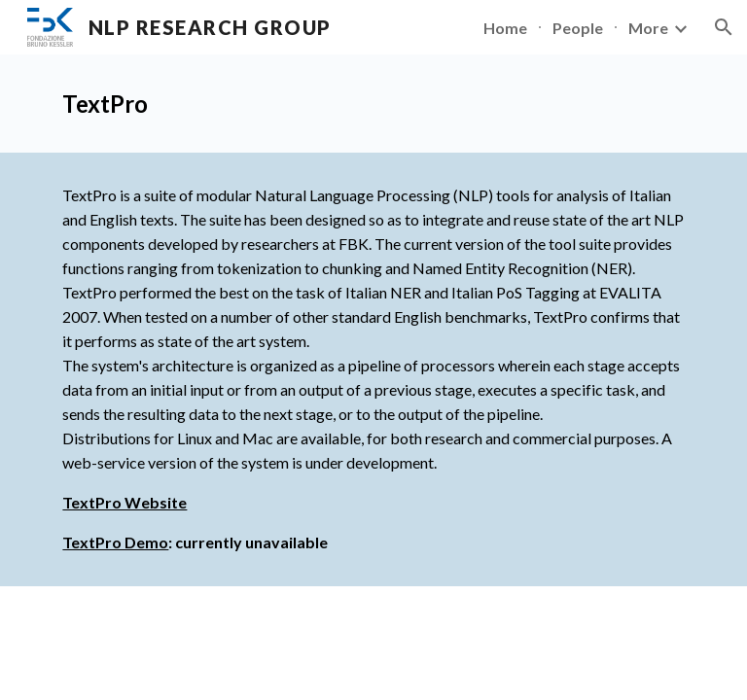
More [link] (648, 28)
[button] (724, 27)
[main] (373, 104)
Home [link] (505, 28)
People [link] (578, 28)
